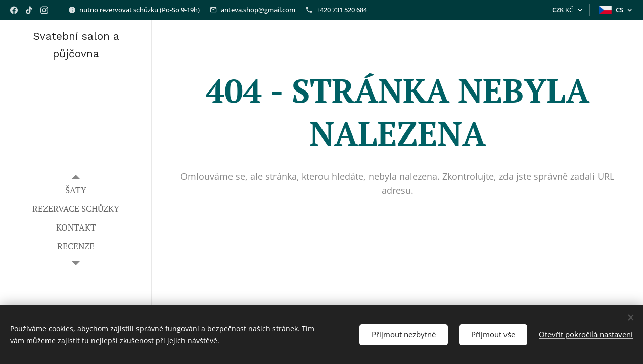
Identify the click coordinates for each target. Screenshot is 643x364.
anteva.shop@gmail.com (258, 10)
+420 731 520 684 (342, 10)
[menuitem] (76, 190)
